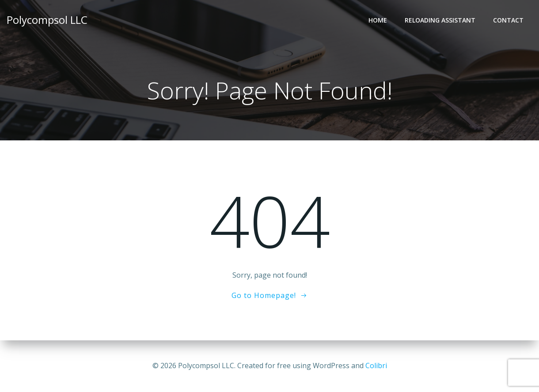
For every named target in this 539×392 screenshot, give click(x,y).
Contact (508, 20)
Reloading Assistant (440, 20)
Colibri (376, 366)
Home (378, 20)
